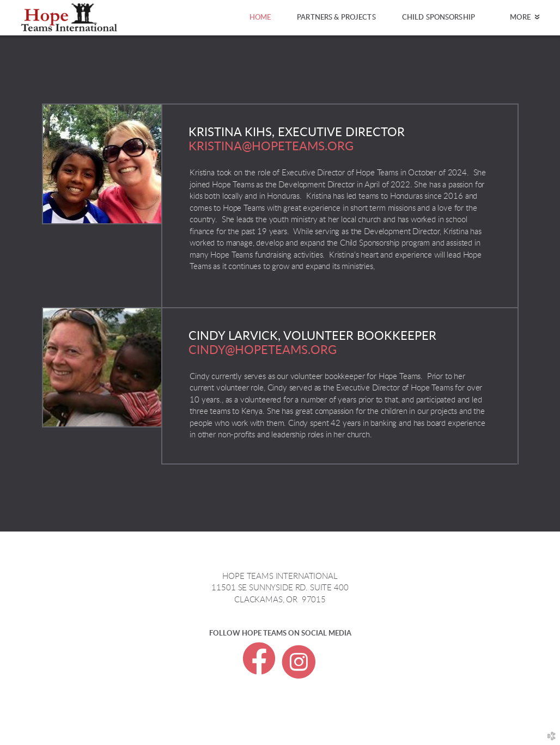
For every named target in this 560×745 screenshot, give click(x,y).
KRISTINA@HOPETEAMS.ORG (271, 146)
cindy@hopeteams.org (263, 350)
